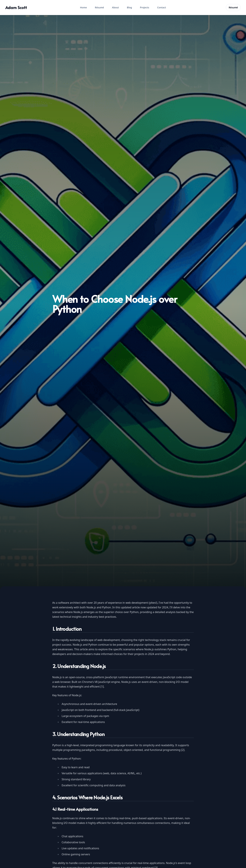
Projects (145, 7)
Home (83, 7)
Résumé (99, 7)
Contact (162, 7)
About (115, 7)
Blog (130, 7)
